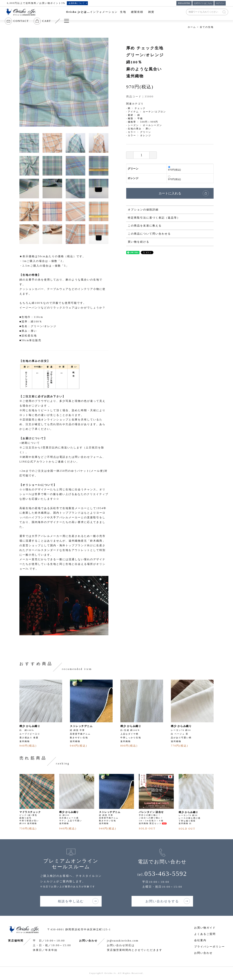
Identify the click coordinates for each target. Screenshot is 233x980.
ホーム (192, 27)
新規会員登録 (184, 3)
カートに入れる (170, 193)
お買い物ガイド (205, 928)
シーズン (133, 125)
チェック (140, 108)
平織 (140, 118)
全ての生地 (207, 27)
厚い (148, 129)
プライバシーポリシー (210, 947)
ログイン (220, 3)
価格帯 (132, 122)
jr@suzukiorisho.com (123, 941)
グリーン (146, 132)
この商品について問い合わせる (149, 234)
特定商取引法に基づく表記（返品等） (154, 218)
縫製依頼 (137, 12)
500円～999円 (149, 122)
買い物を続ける (139, 242)
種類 (131, 118)
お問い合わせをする (162, 901)
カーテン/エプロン (154, 112)
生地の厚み (135, 129)
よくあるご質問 (205, 934)
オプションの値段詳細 (143, 210)
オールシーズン (153, 125)
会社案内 (200, 940)
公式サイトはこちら (203, 3)
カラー (132, 132)
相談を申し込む (71, 901)
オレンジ (146, 135)
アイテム (133, 112)
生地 (123, 12)
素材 (131, 115)
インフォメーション (104, 12)
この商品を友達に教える (145, 226)
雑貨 (151, 12)
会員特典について (77, 3)
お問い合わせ (203, 953)
